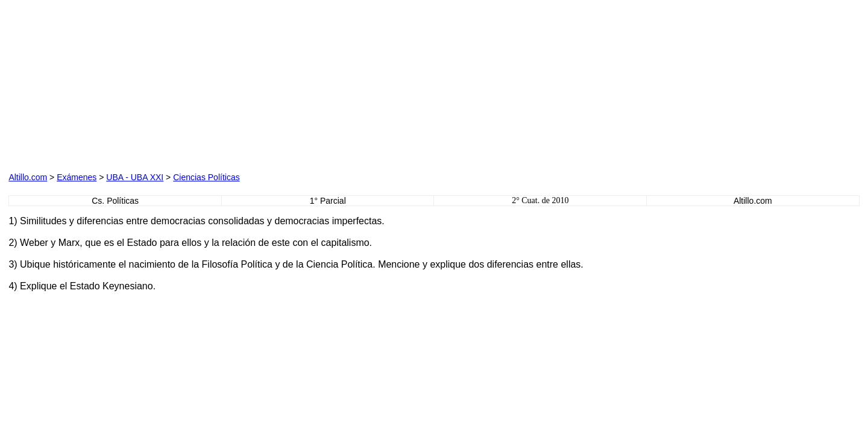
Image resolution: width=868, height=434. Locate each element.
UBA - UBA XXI (135, 177)
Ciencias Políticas (206, 177)
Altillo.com (28, 177)
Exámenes (77, 177)
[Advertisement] (146, 84)
